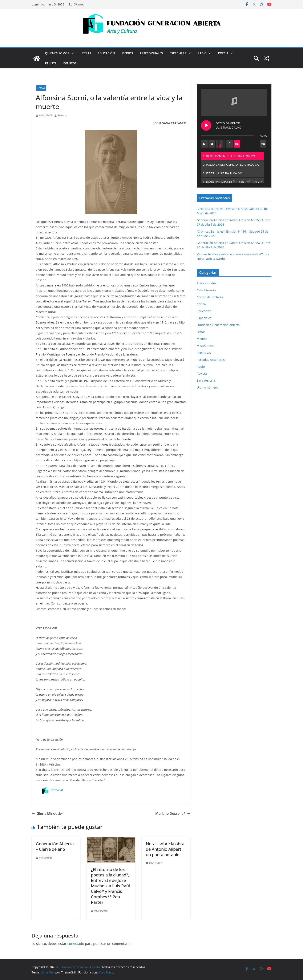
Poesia (223, 53)
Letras (86, 53)
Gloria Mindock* (47, 814)
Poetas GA (204, 353)
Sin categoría (206, 380)
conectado (76, 944)
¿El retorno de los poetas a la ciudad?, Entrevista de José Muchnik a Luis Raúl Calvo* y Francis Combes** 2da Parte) (110, 886)
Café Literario (206, 290)
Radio (202, 53)
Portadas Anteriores (211, 360)
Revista (51, 63)
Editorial (62, 115)
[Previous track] (204, 144)
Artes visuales (151, 53)
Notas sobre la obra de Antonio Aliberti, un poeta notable (165, 849)
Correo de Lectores (210, 297)
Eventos (70, 63)
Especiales (178, 53)
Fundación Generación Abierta (218, 325)
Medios (127, 53)
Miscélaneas (205, 346)
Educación (106, 53)
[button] (72, 53)
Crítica (201, 304)
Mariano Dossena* (173, 814)
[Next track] (212, 144)
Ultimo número (207, 387)
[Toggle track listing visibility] (263, 144)
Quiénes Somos (57, 53)
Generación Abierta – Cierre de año (55, 846)
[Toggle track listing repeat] (237, 144)
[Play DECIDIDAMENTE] (206, 125)
